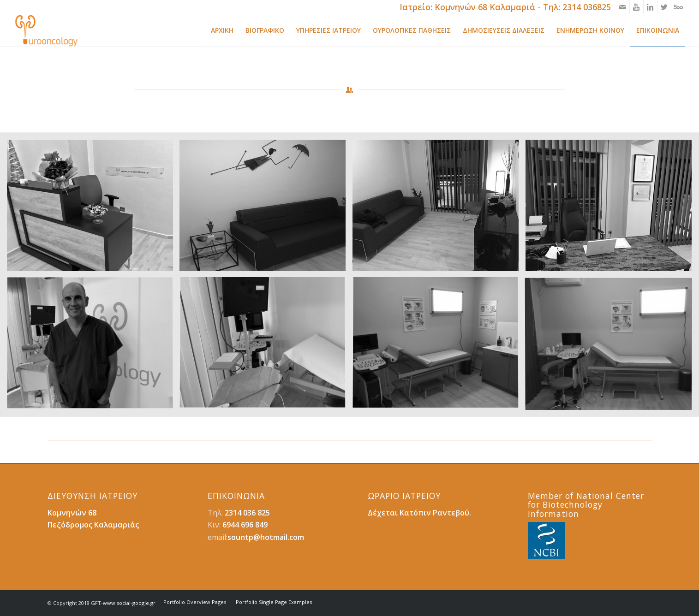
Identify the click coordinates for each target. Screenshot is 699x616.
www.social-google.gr (129, 603)
